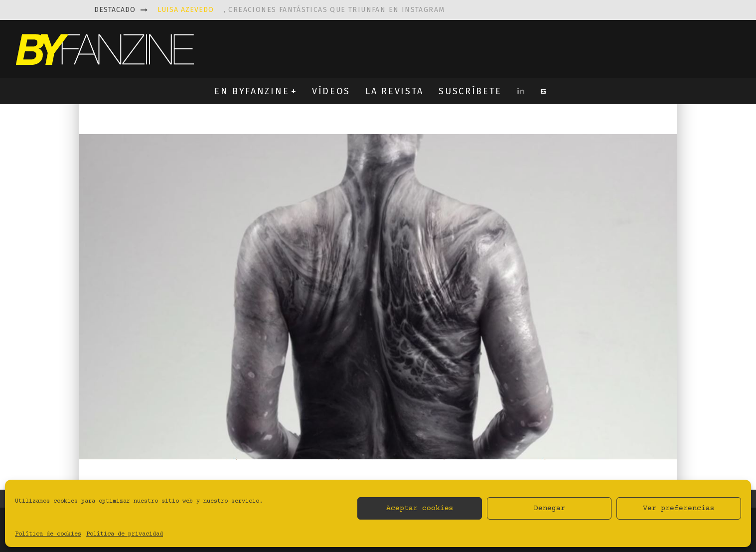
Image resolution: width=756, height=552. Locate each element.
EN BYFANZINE (252, 91)
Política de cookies (48, 534)
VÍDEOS (331, 91)
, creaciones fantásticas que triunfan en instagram (301, 10)
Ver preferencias (679, 508)
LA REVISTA (394, 91)
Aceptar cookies (420, 508)
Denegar (549, 508)
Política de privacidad (125, 534)
